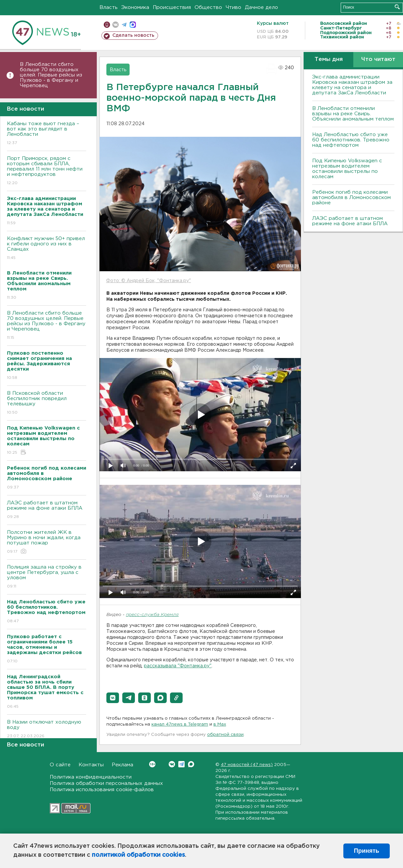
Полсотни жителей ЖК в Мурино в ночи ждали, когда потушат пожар (47, 542)
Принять (367, 851)
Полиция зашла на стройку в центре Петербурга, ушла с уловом (47, 577)
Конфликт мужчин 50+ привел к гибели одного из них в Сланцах (47, 249)
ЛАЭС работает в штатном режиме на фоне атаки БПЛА (47, 510)
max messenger (133, 25)
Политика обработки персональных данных (106, 783)
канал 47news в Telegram (180, 724)
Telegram (181, 764)
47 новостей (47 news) (247, 765)
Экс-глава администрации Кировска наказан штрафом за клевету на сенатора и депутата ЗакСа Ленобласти (352, 85)
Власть (109, 7)
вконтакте (115, 25)
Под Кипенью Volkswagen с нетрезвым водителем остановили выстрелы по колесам (347, 169)
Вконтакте (152, 764)
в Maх (220, 724)
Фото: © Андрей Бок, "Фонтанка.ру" (148, 281)
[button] (113, 698)
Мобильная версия (107, 25)
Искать (397, 7)
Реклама (122, 765)
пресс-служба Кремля (152, 615)
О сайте (60, 765)
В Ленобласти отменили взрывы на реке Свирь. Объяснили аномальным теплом (353, 114)
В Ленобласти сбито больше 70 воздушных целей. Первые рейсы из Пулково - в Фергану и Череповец (51, 75)
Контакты (91, 765)
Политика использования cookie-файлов (102, 790)
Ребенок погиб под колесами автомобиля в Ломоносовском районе (351, 198)
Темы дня (329, 59)
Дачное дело (261, 7)
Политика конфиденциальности (91, 777)
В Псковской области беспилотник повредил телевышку (47, 403)
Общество (208, 7)
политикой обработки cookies (138, 855)
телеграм (124, 25)
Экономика (135, 7)
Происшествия (172, 7)
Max (191, 764)
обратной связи (225, 735)
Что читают (378, 59)
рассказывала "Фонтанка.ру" (178, 666)
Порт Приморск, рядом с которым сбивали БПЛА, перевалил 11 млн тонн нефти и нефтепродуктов (47, 171)
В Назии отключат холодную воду (47, 729)
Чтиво (233, 7)
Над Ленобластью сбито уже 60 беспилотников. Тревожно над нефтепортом (351, 140)
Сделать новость (133, 35)
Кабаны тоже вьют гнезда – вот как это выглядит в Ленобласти (47, 134)
